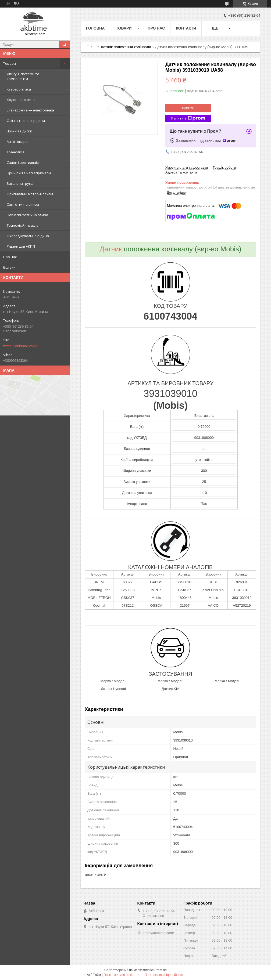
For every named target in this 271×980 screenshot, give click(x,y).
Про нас (10, 257)
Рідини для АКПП (21, 246)
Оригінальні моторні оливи (30, 194)
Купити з (188, 118)
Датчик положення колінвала (126, 47)
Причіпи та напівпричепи (29, 173)
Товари (10, 63)
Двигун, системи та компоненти (23, 76)
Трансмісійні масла (23, 225)
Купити (188, 108)
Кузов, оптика (19, 89)
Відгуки (9, 267)
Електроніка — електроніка (30, 110)
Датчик (111, 249)
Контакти (186, 28)
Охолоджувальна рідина (28, 236)
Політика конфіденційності (164, 975)
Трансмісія (15, 152)
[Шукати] (65, 45)
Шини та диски (19, 131)
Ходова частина (21, 100)
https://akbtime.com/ (20, 346)
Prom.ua (161, 970)
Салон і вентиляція (23, 162)
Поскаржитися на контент (123, 975)
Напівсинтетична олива (27, 215)
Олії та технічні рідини (26, 121)
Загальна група (20, 183)
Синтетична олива (23, 204)
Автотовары (17, 142)
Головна (95, 28)
